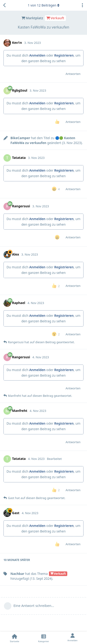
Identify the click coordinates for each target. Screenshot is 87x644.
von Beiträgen (43, 5)
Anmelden (37, 55)
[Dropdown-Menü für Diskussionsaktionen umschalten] (82, 5)
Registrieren (64, 55)
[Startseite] (14, 638)
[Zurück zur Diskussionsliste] (5, 5)
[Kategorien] (43, 638)
